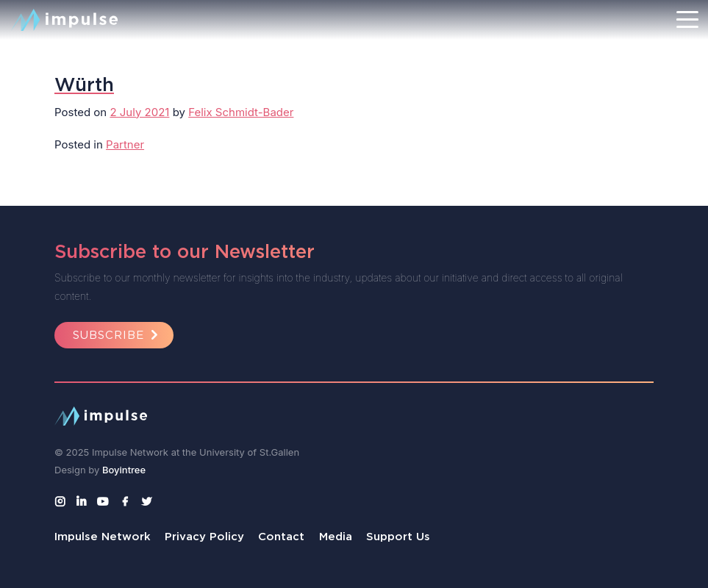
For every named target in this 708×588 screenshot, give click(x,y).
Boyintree (124, 470)
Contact (281, 536)
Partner (125, 144)
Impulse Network (103, 536)
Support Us (398, 536)
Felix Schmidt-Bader (241, 112)
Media (336, 536)
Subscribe (118, 335)
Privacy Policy (204, 536)
